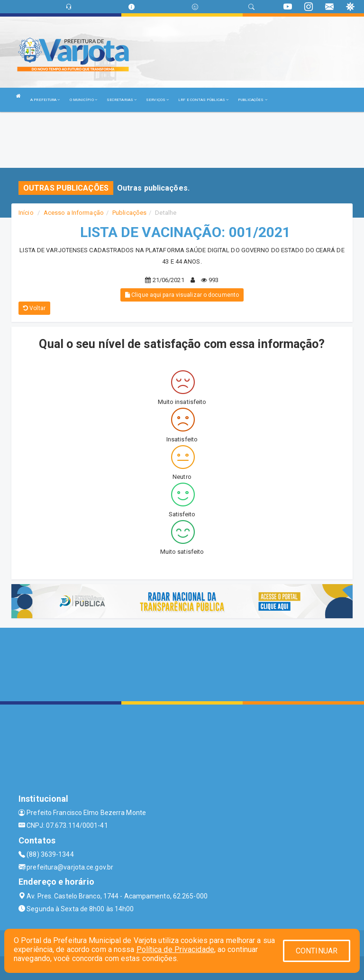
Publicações (129, 213)
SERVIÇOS (157, 100)
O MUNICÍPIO (83, 100)
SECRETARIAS (122, 100)
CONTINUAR (317, 951)
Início (26, 213)
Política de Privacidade (175, 949)
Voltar (34, 308)
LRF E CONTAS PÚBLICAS (203, 100)
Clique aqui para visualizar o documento (182, 295)
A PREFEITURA (45, 100)
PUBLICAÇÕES (252, 100)
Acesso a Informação (74, 213)
